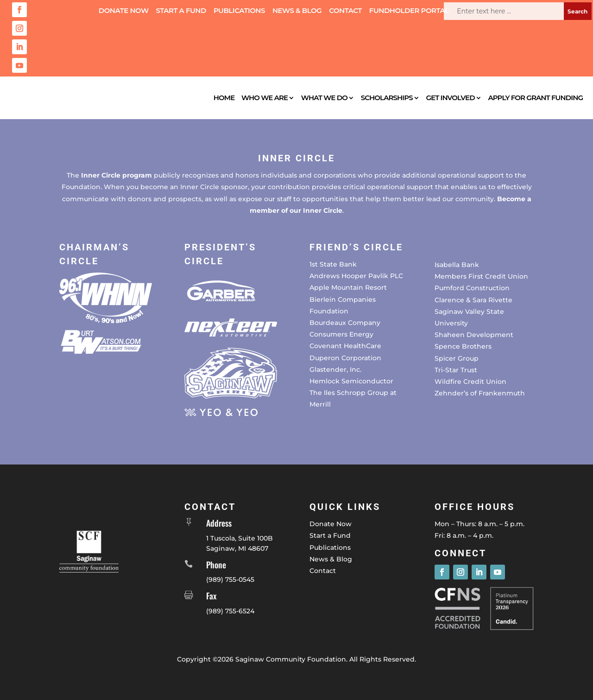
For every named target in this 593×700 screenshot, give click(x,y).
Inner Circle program (117, 175)
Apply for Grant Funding (535, 98)
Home (224, 98)
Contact (345, 11)
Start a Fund (181, 11)
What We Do (324, 98)
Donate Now (124, 11)
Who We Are (265, 98)
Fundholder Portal (409, 11)
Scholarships (387, 98)
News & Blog (297, 11)
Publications (239, 11)
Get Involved (450, 98)
